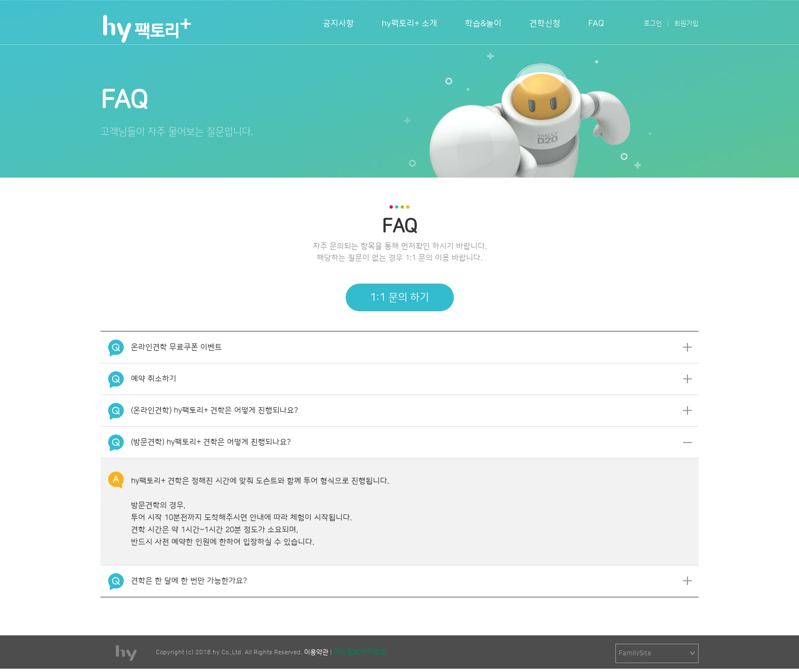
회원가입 (686, 24)
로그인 (653, 24)
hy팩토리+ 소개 (409, 24)
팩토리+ (146, 29)
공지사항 (338, 24)
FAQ (596, 24)
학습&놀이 (483, 24)
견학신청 (545, 24)
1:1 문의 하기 (399, 298)
